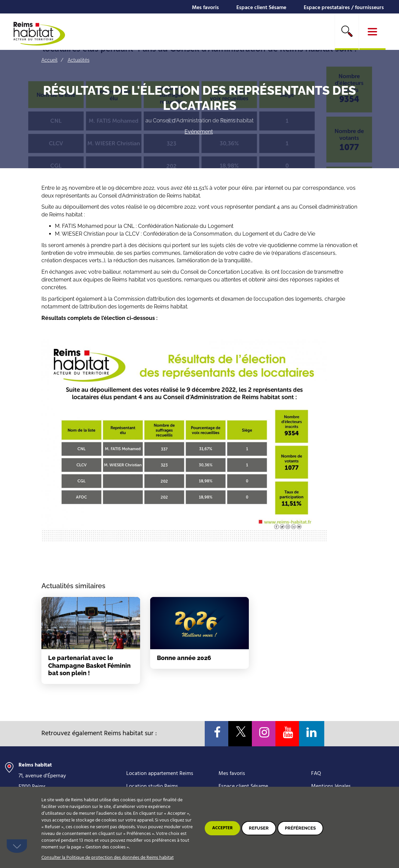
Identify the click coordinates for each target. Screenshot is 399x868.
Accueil (49, 60)
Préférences (300, 828)
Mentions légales (331, 786)
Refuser (259, 828)
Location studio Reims (152, 786)
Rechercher (347, 31)
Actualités (79, 60)
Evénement (199, 132)
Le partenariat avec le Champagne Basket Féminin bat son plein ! (89, 665)
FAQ (316, 774)
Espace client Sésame (261, 8)
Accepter (222, 828)
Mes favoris (205, 8)
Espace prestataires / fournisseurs (344, 8)
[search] (347, 32)
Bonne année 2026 (184, 658)
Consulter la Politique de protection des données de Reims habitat (108, 858)
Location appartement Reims (160, 774)
